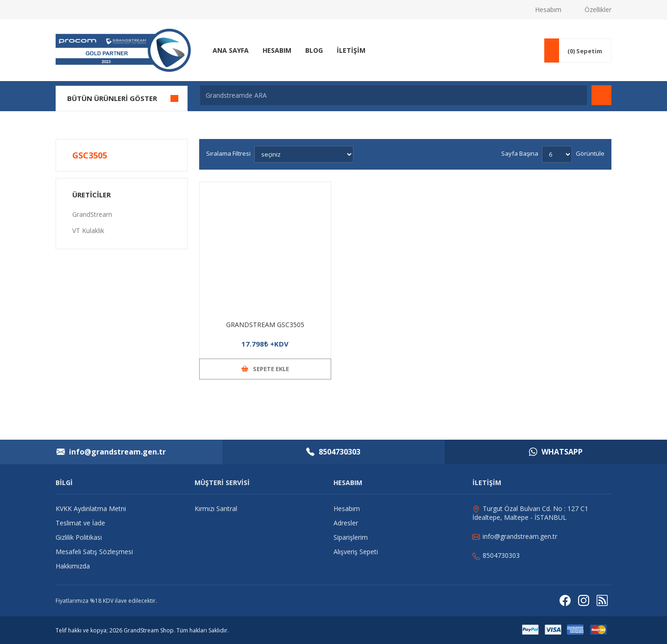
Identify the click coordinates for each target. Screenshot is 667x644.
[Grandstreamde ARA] (393, 95)
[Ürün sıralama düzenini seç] (304, 154)
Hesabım (548, 9)
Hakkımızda (73, 566)
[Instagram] (584, 601)
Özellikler (598, 9)
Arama (601, 95)
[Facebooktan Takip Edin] (565, 601)
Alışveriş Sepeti (356, 552)
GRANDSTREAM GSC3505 (265, 325)
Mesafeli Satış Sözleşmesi (94, 552)
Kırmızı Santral (216, 508)
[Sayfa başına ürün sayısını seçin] (557, 154)
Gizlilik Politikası (79, 537)
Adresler (346, 523)
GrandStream (92, 214)
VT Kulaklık (88, 230)
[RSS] (602, 601)
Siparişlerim (351, 537)
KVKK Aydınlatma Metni (91, 508)
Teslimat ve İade (80, 523)
